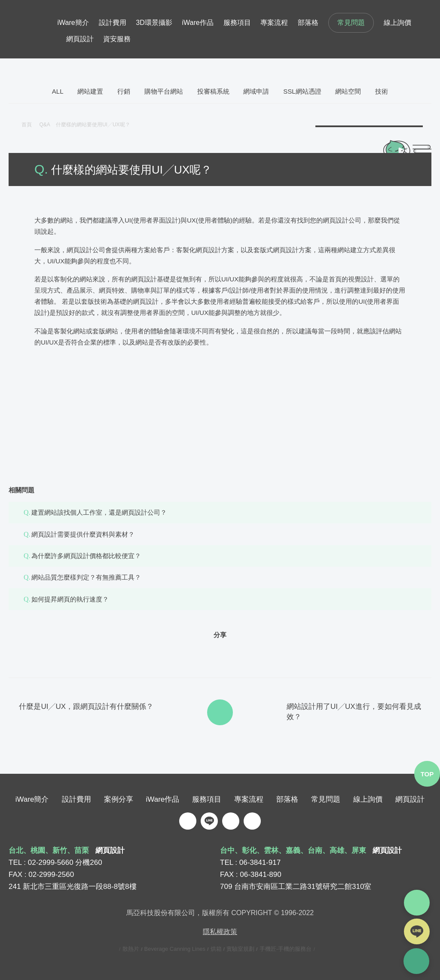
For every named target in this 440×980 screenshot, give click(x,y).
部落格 (308, 23)
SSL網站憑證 (302, 91)
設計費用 (113, 23)
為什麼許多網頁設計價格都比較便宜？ (86, 556)
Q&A (47, 125)
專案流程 (274, 23)
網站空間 (348, 91)
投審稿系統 (213, 91)
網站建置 (90, 91)
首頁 (27, 125)
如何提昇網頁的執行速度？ (70, 599)
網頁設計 (80, 39)
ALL (58, 91)
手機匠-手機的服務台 (286, 948)
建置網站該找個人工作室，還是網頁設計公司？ (99, 512)
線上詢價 (397, 23)
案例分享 (119, 799)
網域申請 (256, 91)
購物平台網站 (164, 91)
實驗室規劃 (240, 948)
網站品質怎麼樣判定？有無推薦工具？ (86, 577)
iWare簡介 (73, 23)
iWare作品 (198, 23)
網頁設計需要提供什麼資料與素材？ (83, 534)
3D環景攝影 (154, 23)
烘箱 (216, 948)
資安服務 (117, 39)
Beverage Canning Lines (175, 948)
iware (33, 29)
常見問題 (351, 23)
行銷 (124, 91)
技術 (382, 91)
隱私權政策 (220, 931)
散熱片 (131, 948)
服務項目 (237, 23)
